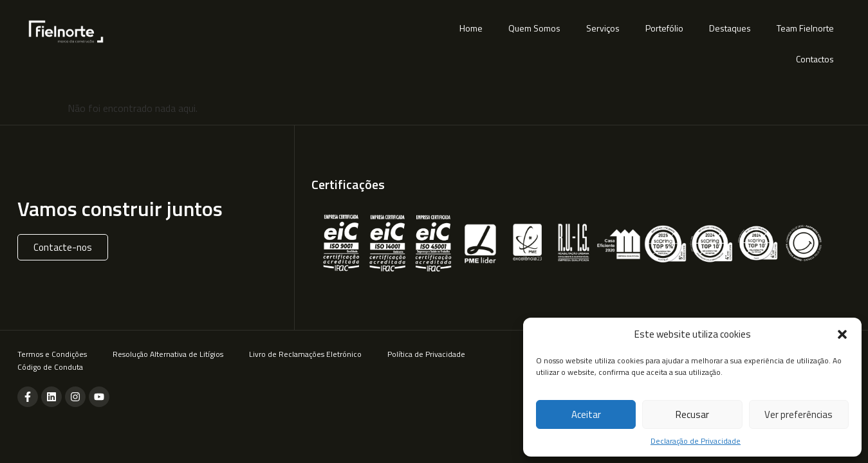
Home (471, 28)
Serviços (603, 28)
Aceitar (586, 414)
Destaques (730, 28)
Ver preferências (799, 414)
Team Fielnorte (805, 28)
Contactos (815, 59)
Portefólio (664, 28)
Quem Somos (534, 28)
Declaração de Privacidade (696, 441)
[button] (842, 334)
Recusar (692, 414)
